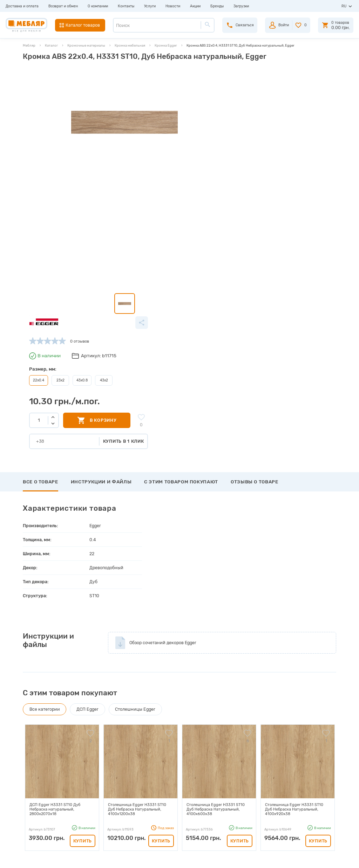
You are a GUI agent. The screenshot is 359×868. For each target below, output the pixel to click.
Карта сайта (98, 809)
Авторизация (190, 768)
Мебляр (29, 45)
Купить (83, 595)
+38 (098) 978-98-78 (303, 790)
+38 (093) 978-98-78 (303, 782)
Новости (173, 6)
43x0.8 (187, 135)
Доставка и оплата (22, 6)
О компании (98, 6)
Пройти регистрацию (198, 776)
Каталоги (95, 784)
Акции (195, 6)
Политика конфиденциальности (116, 825)
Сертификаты (99, 801)
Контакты (126, 6)
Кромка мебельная (130, 45)
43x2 (207, 135)
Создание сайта (307, 857)
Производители (101, 768)
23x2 (165, 135)
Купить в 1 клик (230, 195)
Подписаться (292, 726)
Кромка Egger (166, 45)
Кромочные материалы (86, 45)
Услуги (150, 6)
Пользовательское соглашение (115, 817)
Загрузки (241, 6)
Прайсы (94, 776)
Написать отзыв (48, 657)
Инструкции (98, 793)
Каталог (51, 45)
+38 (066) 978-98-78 (303, 798)
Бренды (217, 6)
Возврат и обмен (63, 6)
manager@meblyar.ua (300, 814)
